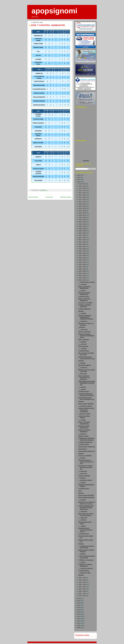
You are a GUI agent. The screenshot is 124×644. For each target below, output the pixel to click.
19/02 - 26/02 (82, 580)
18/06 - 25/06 (82, 247)
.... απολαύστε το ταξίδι (84, 573)
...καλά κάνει (82, 327)
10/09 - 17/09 (82, 220)
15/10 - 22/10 (82, 208)
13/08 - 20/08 (82, 229)
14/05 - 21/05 (82, 258)
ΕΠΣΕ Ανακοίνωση (83, 346)
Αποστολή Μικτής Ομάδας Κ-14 (87, 451)
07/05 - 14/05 (82, 260)
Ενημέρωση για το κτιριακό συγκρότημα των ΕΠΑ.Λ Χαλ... (85, 467)
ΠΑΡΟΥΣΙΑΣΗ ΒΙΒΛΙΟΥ (85, 365)
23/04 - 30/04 (82, 264)
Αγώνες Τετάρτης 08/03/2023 (86, 404)
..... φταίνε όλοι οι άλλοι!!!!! (85, 480)
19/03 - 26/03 (82, 276)
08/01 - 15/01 (82, 594)
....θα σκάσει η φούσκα (84, 414)
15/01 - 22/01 (82, 591)
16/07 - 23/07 (82, 238)
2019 (79, 605)
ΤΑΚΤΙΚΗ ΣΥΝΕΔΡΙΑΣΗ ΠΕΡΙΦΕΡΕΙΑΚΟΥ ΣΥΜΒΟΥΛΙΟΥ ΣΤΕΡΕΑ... (86, 317)
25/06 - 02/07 (82, 244)
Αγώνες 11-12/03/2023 (84, 332)
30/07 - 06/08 (82, 233)
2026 (79, 175)
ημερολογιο (86, 161)
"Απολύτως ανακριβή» (84, 476)
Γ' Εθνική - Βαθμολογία (84, 309)
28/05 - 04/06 (82, 253)
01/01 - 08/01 (82, 596)
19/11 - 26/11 (82, 197)
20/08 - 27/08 (82, 226)
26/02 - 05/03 (82, 578)
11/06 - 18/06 (82, 249)
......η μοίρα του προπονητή (86, 568)
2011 (79, 623)
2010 (79, 625)
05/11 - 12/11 (82, 202)
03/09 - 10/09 (82, 222)
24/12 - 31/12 (82, 186)
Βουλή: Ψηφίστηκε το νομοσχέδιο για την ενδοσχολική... (84, 378)
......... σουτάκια (82, 348)
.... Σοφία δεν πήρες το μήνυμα (87, 282)
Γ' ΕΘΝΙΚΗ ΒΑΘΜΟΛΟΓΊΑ (85, 442)
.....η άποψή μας (83, 471)
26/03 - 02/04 (82, 273)
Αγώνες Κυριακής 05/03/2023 (86, 495)
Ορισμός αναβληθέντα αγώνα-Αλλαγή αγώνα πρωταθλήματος (86, 410)
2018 (79, 607)
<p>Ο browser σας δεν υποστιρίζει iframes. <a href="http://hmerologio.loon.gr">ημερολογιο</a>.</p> (86, 151)
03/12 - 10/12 (82, 193)
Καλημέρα (81, 311)
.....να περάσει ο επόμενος (85, 406)
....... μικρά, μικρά (83, 329)
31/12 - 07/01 (82, 184)
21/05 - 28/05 (82, 256)
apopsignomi (54, 11)
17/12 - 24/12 (82, 188)
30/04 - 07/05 (82, 262)
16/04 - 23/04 (82, 267)
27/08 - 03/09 (82, 224)
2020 (79, 603)
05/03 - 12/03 (82, 280)
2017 (79, 610)
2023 (79, 182)
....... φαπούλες (82, 342)
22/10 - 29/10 (82, 206)
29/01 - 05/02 (82, 587)
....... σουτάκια (82, 389)
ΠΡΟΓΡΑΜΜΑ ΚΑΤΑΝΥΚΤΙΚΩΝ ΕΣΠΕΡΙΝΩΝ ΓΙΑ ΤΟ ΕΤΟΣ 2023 (87, 383)
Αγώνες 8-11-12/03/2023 (85, 456)
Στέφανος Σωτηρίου (84, 436)
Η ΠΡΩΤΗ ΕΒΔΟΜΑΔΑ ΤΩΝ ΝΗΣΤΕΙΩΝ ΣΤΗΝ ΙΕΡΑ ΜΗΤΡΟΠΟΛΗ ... (86, 507)
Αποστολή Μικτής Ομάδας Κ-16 (87, 447)
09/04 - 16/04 (82, 269)
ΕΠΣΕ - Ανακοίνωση (84, 340)
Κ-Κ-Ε (80, 491)
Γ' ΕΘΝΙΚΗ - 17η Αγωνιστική (86, 560)
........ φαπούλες (83, 284)
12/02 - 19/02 (82, 582)
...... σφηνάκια (82, 500)
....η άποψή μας (83, 434)
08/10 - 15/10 (82, 211)
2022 (79, 599)
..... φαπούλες (82, 478)
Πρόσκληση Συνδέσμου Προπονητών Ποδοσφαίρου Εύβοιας (86, 336)
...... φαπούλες (82, 387)
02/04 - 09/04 (82, 271)
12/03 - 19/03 (82, 278)
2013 (79, 619)
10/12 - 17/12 (82, 191)
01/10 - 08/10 (82, 213)
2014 (79, 617)
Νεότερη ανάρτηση (33, 197)
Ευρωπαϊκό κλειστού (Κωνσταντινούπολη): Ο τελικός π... (85, 530)
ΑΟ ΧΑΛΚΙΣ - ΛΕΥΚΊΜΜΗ (85, 303)
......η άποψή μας (83, 321)
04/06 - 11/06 (82, 251)
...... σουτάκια (82, 290)
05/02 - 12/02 (82, 585)
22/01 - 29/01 (82, 589)
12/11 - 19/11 (82, 200)
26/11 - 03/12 (82, 195)
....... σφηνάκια (82, 313)
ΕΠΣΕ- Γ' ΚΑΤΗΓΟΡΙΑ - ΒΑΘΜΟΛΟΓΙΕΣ (48, 25)
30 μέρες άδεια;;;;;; (83, 449)
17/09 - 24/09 (82, 217)
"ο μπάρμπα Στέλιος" (84, 297)
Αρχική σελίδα (49, 197)
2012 (79, 621)
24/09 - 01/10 (82, 215)
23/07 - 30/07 (82, 235)
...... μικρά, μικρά (83, 518)
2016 (79, 612)
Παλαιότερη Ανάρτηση (66, 197)
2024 (79, 180)
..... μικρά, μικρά (83, 374)
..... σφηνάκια (82, 363)
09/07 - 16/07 (82, 240)
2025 (79, 177)
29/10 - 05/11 (82, 204)
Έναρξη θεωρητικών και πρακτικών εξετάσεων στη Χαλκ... (86, 462)
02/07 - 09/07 (82, 242)
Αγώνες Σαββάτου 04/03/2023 (86, 497)
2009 (79, 628)
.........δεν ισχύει (83, 344)
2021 (79, 601)
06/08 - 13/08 (82, 231)
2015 (79, 614)
